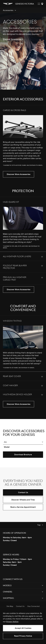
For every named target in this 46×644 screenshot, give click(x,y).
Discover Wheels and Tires (23, 500)
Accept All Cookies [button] (23, 628)
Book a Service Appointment (23, 507)
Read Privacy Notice (23, 636)
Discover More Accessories (19, 174)
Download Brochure (23, 455)
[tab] (23, 137)
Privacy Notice (12, 622)
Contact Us (23, 492)
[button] (23, 442)
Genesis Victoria (25, 4)
